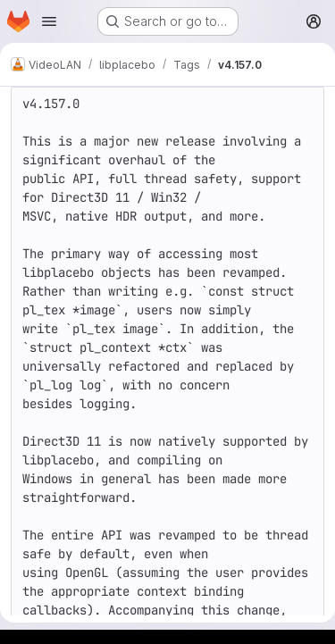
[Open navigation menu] (49, 21)
